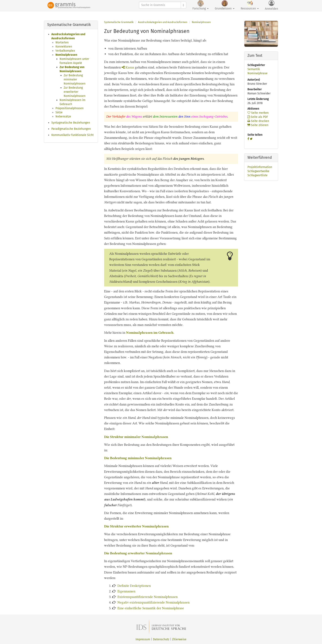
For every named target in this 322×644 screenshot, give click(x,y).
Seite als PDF (258, 117)
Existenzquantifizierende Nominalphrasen (148, 597)
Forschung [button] (201, 5)
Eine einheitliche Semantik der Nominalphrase (151, 608)
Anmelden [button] (271, 5)
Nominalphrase (258, 73)
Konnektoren (64, 47)
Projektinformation (260, 167)
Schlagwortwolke (258, 171)
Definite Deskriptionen (134, 586)
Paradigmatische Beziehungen (71, 129)
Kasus (128, 67)
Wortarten (62, 42)
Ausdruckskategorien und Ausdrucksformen (163, 22)
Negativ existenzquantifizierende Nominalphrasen (154, 602)
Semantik (254, 69)
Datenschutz (161, 639)
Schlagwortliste (258, 175)
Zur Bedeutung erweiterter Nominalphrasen (75, 92)
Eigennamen (126, 591)
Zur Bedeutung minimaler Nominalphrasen (75, 79)
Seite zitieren (258, 125)
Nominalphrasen (66, 55)
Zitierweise (179, 639)
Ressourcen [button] (250, 5)
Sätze (59, 112)
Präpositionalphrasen (70, 108)
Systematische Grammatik (119, 22)
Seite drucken (258, 121)
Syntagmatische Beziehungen (71, 123)
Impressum (143, 639)
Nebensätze (63, 116)
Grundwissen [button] (225, 5)
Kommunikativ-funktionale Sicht (72, 135)
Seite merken (258, 113)
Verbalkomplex (65, 51)
